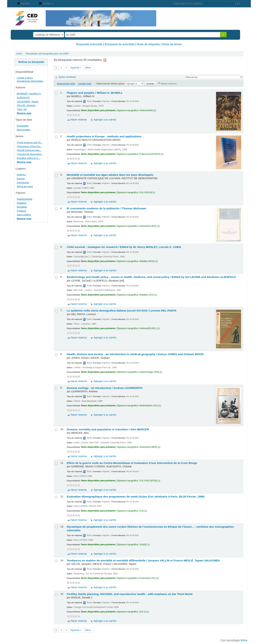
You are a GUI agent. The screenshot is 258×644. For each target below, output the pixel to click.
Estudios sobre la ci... (28, 158)
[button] (23, 4)
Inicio (19, 54)
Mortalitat (22, 207)
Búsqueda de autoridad (120, 44)
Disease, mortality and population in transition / (108, 429)
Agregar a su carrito (105, 120)
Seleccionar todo (66, 84)
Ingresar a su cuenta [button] (188, 4)
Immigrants (23, 182)
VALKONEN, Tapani (28, 102)
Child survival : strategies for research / (124, 247)
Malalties (22, 203)
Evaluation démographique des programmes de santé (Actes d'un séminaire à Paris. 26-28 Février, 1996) (136, 497)
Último (88, 68)
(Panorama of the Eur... (29, 146)
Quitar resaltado (67, 77)
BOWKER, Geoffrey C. (29, 94)
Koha (244, 640)
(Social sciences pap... (29, 150)
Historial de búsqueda (219, 4)
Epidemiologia (25, 199)
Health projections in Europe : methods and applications (104, 136)
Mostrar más (24, 113)
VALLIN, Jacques (26, 105)
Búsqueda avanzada (89, 44)
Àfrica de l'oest (25, 186)
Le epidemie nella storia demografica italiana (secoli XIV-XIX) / (122, 311)
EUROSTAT (23, 98)
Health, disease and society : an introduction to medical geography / (135, 354)
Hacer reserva (78, 120)
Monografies (24, 130)
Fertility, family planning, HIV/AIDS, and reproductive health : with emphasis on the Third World (130, 594)
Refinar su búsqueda (31, 62)
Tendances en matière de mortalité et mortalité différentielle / (143, 560)
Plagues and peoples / (95, 93)
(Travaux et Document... (30, 154)
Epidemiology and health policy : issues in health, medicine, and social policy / (151, 277)
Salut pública (24, 215)
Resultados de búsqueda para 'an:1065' (47, 54)
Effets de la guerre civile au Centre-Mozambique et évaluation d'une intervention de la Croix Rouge (132, 463)
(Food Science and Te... (30, 142)
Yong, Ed (22, 109)
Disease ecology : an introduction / (104, 388)
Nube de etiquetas (148, 44)
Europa (21, 179)
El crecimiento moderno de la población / (106, 208)
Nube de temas (172, 44)
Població (21, 211)
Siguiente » (76, 68)
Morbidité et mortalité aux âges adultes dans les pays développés (110, 175)
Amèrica (21, 175)
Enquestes (23, 126)
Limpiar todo (85, 84)
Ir (223, 35)
